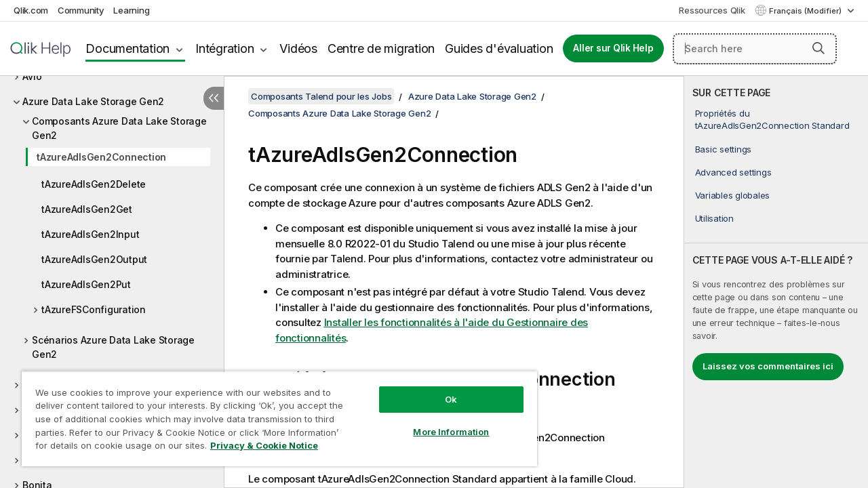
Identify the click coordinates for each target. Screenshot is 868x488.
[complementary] (776, 282)
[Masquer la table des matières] (214, 98)
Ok (441, 389)
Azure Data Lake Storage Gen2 (93, 101)
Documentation (127, 48)
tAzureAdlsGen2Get (87, 209)
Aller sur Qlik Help (613, 48)
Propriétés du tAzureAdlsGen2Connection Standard (772, 119)
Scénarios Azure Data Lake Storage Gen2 (113, 347)
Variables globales (733, 195)
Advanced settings (733, 172)
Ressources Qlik (712, 10)
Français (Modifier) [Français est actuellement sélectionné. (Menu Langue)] (806, 11)
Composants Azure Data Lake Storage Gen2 (119, 128)
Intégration (224, 48)
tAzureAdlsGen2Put (86, 284)
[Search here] (755, 49)
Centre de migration (381, 48)
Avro (32, 76)
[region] (273, 413)
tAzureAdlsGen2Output (94, 259)
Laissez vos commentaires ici (768, 366)
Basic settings (724, 149)
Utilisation (714, 218)
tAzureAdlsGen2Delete (94, 184)
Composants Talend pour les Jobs (321, 96)
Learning (131, 10)
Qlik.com (31, 10)
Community (81, 10)
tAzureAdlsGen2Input (90, 234)
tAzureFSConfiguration (94, 309)
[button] (818, 48)
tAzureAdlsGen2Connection (101, 157)
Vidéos (298, 48)
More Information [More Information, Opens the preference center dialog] (441, 422)
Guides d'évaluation (499, 48)
